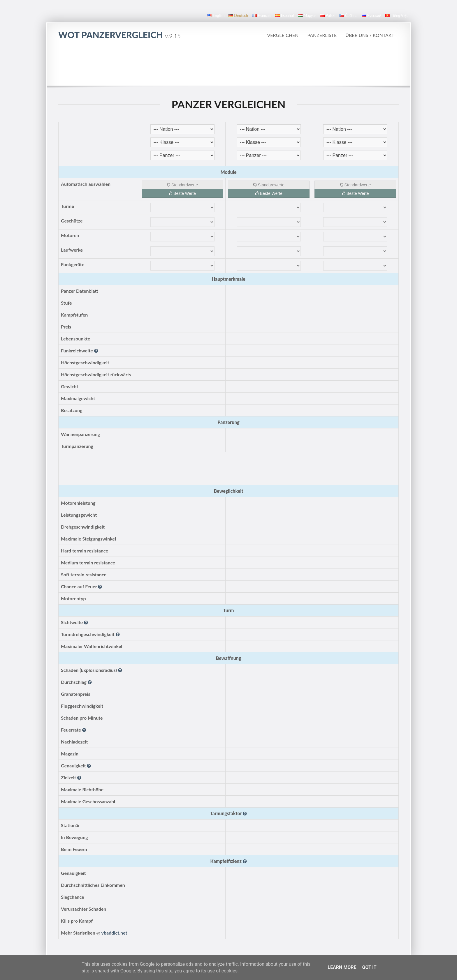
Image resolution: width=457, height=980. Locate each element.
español (285, 15)
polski (328, 15)
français (262, 15)
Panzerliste (322, 35)
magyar (307, 15)
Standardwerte (182, 185)
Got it (369, 967)
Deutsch (238, 15)
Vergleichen (283, 35)
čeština (349, 15)
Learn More (342, 967)
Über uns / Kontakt (370, 35)
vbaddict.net (114, 933)
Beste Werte (182, 193)
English (216, 15)
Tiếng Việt (397, 15)
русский (371, 15)
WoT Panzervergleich (119, 35)
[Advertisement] (228, 62)
